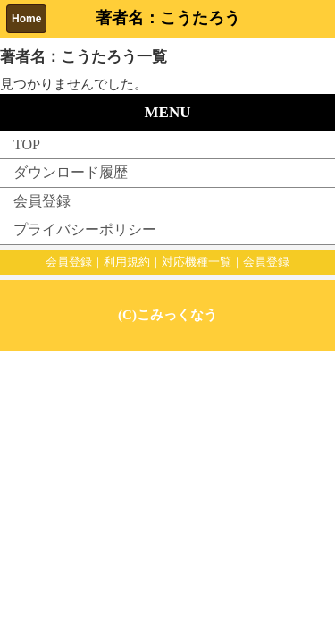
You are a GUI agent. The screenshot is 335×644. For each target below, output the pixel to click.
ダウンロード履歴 (71, 172)
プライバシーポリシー (85, 229)
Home (26, 19)
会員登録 (42, 201)
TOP (27, 144)
